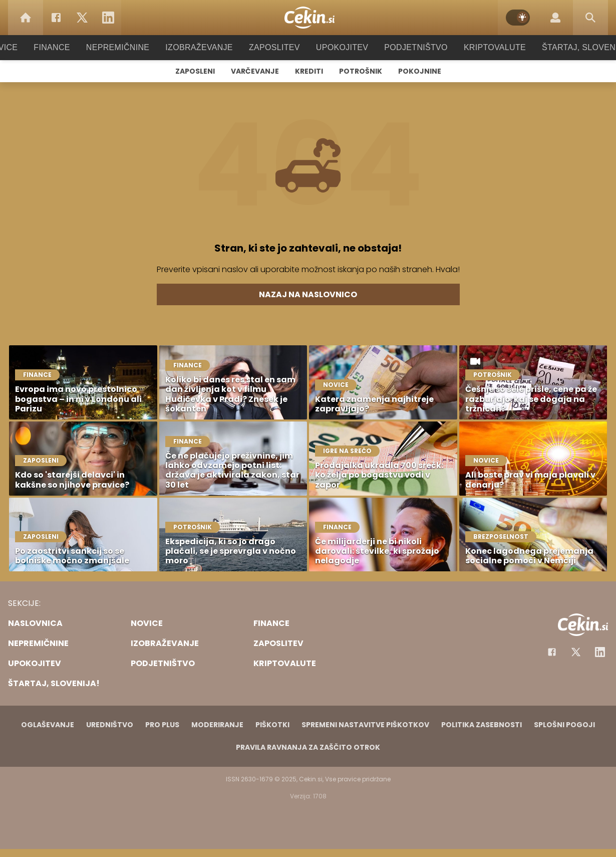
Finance (65, 47)
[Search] (590, 18)
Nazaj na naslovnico (308, 294)
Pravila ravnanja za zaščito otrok (308, 747)
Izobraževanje (204, 47)
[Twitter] (82, 18)
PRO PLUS (162, 725)
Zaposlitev (274, 47)
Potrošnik (361, 71)
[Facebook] (56, 18)
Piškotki (272, 725)
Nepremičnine (127, 47)
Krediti (309, 71)
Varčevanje (255, 71)
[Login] (555, 18)
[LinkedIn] (108, 18)
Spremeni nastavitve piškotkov (365, 725)
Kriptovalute (485, 47)
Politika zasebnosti (482, 725)
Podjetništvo (409, 47)
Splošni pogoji (564, 725)
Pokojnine (420, 71)
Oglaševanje (48, 725)
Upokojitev (339, 47)
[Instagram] (600, 652)
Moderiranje (217, 725)
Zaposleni (195, 71)
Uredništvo (110, 725)
